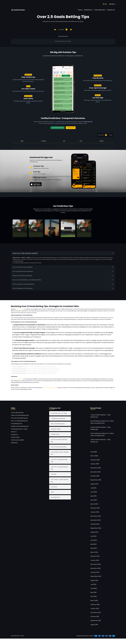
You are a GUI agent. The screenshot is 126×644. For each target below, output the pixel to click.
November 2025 (96, 472)
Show (111, 135)
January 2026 (95, 464)
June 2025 (94, 492)
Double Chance (20, 228)
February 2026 (95, 460)
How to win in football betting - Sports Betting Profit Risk (27, 280)
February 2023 (95, 604)
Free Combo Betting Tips (59, 447)
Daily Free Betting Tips (58, 424)
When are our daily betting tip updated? (25, 253)
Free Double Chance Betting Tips (60, 453)
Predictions (88, 10)
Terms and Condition (18, 440)
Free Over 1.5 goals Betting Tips (59, 460)
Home (80, 10)
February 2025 (95, 508)
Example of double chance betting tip (22, 275)
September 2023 (96, 576)
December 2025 (96, 468)
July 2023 (93, 584)
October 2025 (95, 476)
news (52, 492)
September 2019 (96, 620)
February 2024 (95, 556)
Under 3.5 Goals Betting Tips (20, 415)
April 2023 (94, 596)
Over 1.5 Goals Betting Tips (19, 421)
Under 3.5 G (68, 228)
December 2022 (96, 612)
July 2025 (93, 488)
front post (54, 487)
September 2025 (96, 480)
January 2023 (95, 608)
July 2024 (93, 536)
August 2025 (94, 484)
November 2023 (96, 568)
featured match (56, 429)
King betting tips (20, 10)
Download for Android (58, 128)
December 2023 (96, 564)
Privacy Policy (15, 437)
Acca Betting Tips (16, 423)
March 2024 (94, 552)
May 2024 (94, 544)
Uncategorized (55, 497)
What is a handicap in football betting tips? (24, 284)
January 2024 (95, 560)
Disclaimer (14, 443)
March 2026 (94, 456)
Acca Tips (36, 228)
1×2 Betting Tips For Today (19, 429)
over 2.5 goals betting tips (94, 381)
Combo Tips (84, 228)
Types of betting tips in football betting (22, 288)
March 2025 (94, 504)
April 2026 (94, 452)
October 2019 (95, 616)
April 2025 (94, 500)
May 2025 (93, 496)
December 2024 (96, 516)
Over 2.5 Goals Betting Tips (19, 418)
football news (55, 434)
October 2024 (95, 524)
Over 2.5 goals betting (17, 379)
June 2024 (94, 540)
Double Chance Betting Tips (20, 426)
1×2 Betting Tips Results (58, 418)
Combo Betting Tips (17, 412)
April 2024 (94, 548)
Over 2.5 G (52, 228)
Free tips (53, 474)
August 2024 (94, 532)
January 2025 (95, 512)
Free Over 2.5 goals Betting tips (59, 468)
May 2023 (93, 592)
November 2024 (96, 520)
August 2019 (94, 624)
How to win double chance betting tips (23, 267)
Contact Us (111, 10)
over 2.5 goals (20, 309)
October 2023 (95, 572)
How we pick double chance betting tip (23, 271)
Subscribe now (100, 10)
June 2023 (94, 588)
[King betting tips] (12, 10)
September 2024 (96, 528)
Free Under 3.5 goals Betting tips (60, 480)
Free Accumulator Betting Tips (59, 440)
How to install (71, 128)
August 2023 (94, 580)
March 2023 (94, 600)
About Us (14, 432)
